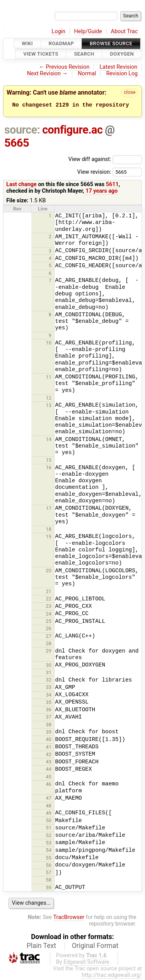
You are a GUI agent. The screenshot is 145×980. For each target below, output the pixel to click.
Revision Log (122, 74)
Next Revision (44, 74)
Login (58, 31)
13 (49, 406)
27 (49, 637)
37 (49, 718)
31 (49, 674)
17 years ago (101, 192)
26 (49, 630)
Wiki (27, 43)
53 (49, 844)
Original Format (95, 947)
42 (49, 755)
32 (49, 681)
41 (49, 748)
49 (49, 814)
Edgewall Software (86, 963)
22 (49, 600)
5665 (17, 144)
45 (49, 778)
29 (49, 652)
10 (49, 344)
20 (49, 572)
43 (49, 763)
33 (49, 688)
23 (49, 607)
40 (49, 740)
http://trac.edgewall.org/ (112, 976)
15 (49, 461)
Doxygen (122, 54)
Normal (87, 74)
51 (49, 829)
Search (84, 54)
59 (49, 889)
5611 (112, 186)
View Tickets (41, 54)
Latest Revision (119, 67)
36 (49, 711)
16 (49, 469)
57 (49, 874)
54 (49, 851)
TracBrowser (69, 918)
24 (49, 615)
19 (49, 538)
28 (49, 645)
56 (49, 866)
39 (49, 733)
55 (49, 859)
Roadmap (61, 43)
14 (49, 440)
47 (49, 799)
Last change (21, 186)
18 (49, 530)
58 (49, 881)
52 (49, 837)
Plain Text (41, 947)
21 (49, 593)
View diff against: (105, 160)
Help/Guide (88, 31)
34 (49, 696)
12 (49, 399)
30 (49, 666)
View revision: (94, 173)
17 (49, 509)
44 (49, 770)
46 (49, 785)
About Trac (125, 31)
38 (49, 726)
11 (49, 378)
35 (49, 703)
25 (49, 622)
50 (49, 821)
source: (22, 131)
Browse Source (111, 43)
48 (49, 807)
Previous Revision (68, 67)
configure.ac (72, 131)
